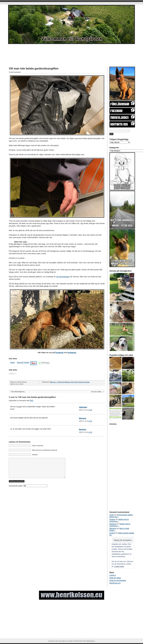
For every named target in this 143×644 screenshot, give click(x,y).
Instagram (72, 353)
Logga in (113, 575)
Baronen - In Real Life (57, 382)
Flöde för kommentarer (118, 580)
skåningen (83, 407)
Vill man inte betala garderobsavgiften (34, 68)
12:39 (90, 410)
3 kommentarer (15, 72)
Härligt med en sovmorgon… (119, 520)
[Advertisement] (63, 52)
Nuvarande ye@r (28, 490)
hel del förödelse (63, 277)
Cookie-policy (119, 566)
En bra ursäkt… (97, 392)
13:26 (90, 421)
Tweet (12, 362)
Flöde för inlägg (115, 578)
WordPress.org (115, 583)
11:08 (90, 432)
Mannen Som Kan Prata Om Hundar (77, 382)
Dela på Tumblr (23, 362)
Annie (112, 515)
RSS (32, 401)
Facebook (59, 353)
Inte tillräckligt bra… (19, 392)
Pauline (112, 519)
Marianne (83, 418)
